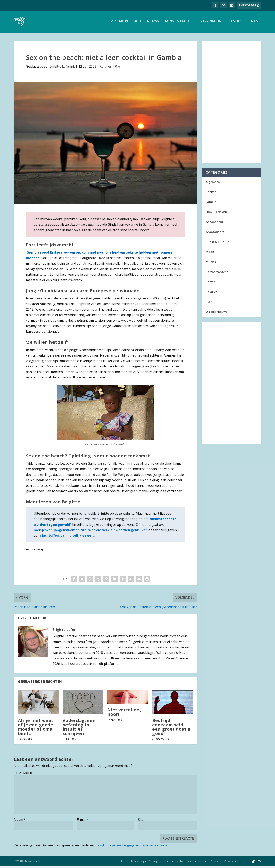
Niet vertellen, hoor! (124, 714)
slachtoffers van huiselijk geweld (67, 537)
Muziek (211, 264)
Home (124, 863)
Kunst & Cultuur (180, 23)
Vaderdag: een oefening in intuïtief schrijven (79, 729)
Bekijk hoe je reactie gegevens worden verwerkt (132, 847)
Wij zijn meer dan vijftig (168, 863)
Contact (216, 863)
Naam (20, 822)
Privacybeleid (233, 863)
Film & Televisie (217, 214)
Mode (210, 254)
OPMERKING (23, 775)
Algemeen (119, 23)
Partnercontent (217, 274)
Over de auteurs (197, 863)
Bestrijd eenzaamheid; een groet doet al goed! (172, 729)
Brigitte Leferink (62, 68)
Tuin (209, 304)
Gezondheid (211, 23)
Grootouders (215, 234)
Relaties (234, 23)
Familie (211, 204)
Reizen (253, 23)
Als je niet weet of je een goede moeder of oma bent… (36, 729)
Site (141, 822)
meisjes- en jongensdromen (57, 532)
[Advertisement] (231, 104)
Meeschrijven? (140, 863)
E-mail (83, 822)
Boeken (211, 194)
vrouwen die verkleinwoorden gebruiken (115, 532)
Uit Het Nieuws (146, 23)
